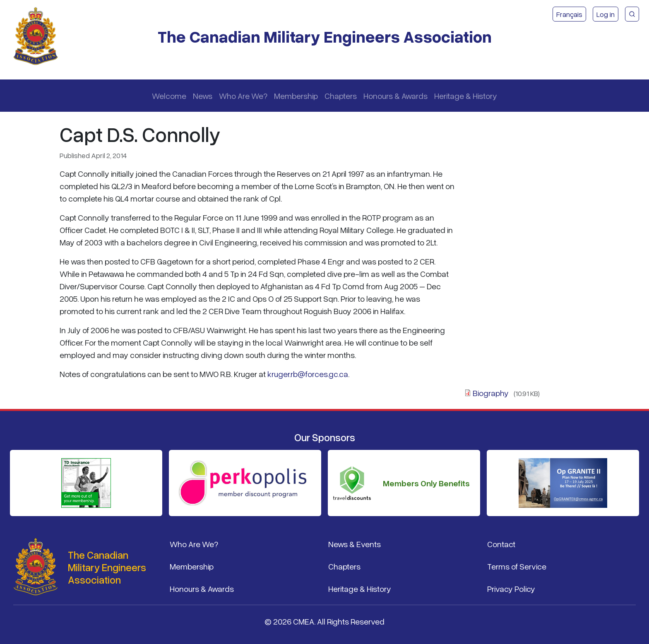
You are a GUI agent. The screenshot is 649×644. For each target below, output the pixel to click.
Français (569, 14)
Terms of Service (517, 566)
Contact (501, 544)
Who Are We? (243, 96)
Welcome (169, 96)
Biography (491, 393)
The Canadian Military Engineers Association (325, 36)
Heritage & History (466, 96)
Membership (296, 96)
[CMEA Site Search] (632, 14)
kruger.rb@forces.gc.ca (308, 374)
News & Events (355, 544)
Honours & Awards (395, 96)
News (203, 96)
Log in (606, 14)
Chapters (341, 96)
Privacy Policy (511, 589)
